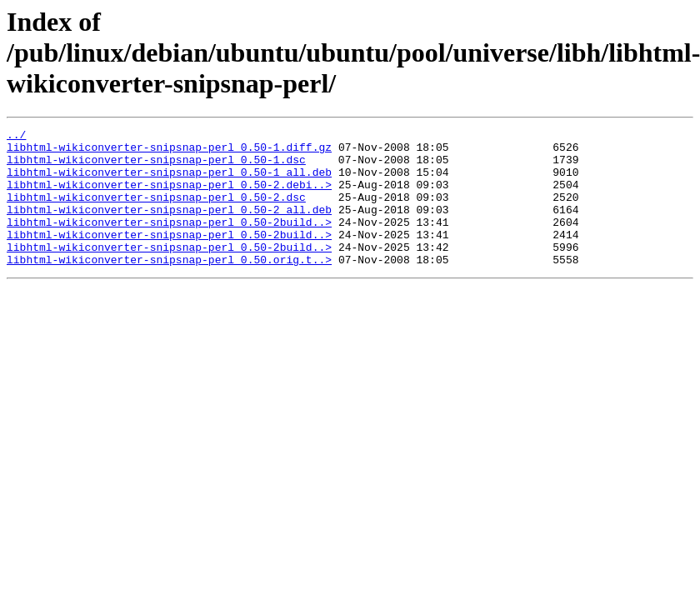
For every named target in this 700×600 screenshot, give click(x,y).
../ (16, 137)
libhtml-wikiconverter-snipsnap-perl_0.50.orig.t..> (169, 287)
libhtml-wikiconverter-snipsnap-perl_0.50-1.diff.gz (169, 152)
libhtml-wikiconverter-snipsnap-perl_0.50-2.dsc (156, 212)
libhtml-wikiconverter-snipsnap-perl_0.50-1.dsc (156, 167)
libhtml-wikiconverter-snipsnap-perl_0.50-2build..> (169, 242)
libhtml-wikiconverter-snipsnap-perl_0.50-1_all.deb (169, 182)
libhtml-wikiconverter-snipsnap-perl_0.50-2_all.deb (169, 227)
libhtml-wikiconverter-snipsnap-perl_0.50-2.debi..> (169, 197)
